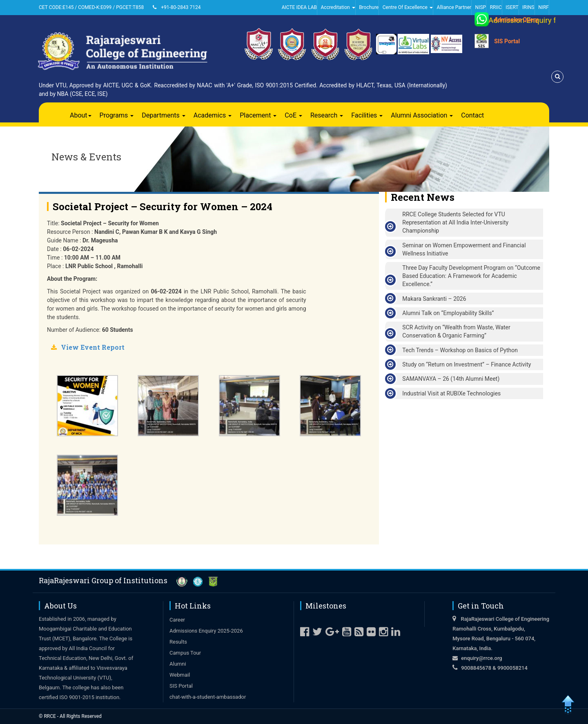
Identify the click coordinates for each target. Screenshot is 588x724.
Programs (117, 115)
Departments (164, 115)
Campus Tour (185, 653)
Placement (258, 115)
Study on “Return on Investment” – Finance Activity (467, 364)
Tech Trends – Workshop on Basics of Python (460, 350)
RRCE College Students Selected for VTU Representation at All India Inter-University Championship (455, 222)
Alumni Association (422, 115)
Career (177, 620)
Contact (472, 115)
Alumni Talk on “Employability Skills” (448, 313)
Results (178, 642)
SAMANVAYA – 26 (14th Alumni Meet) (451, 379)
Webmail (180, 675)
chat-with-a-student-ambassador (208, 697)
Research (327, 115)
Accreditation (338, 7)
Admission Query (516, 20)
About (81, 115)
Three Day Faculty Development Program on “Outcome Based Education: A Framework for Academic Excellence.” (471, 276)
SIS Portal (507, 41)
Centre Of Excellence (408, 7)
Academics (213, 115)
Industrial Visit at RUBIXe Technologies (451, 393)
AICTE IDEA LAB (299, 7)
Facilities (367, 115)
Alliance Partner (454, 7)
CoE (293, 115)
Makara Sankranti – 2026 (434, 299)
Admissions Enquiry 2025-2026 (206, 631)
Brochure (369, 7)
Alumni (178, 664)
